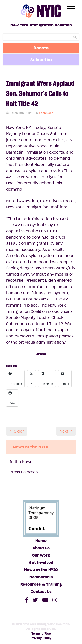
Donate (41, 48)
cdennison (46, 113)
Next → (66, 431)
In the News (21, 462)
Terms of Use (41, 634)
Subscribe (41, 60)
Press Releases (24, 472)
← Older (17, 431)
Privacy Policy (41, 638)
